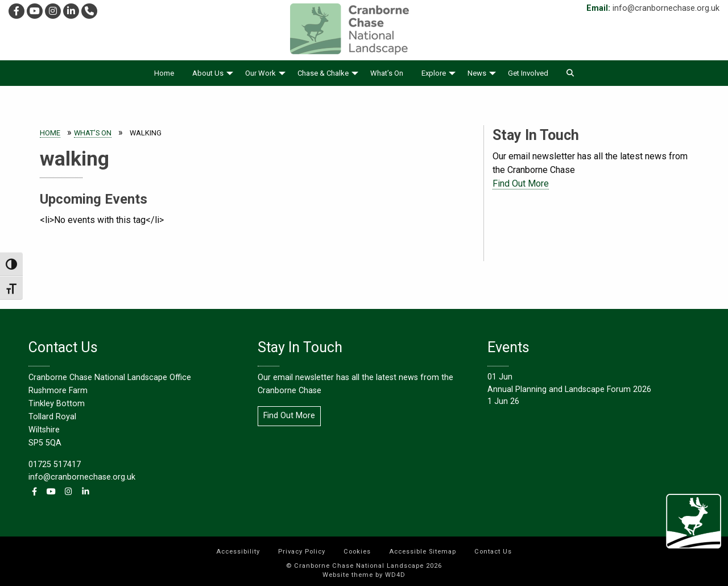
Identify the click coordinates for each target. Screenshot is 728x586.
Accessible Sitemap (423, 552)
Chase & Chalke (323, 73)
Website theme (348, 575)
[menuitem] (164, 73)
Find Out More (521, 183)
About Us (208, 73)
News (477, 73)
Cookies (357, 552)
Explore (434, 73)
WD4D (395, 575)
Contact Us (493, 552)
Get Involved (528, 73)
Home (164, 73)
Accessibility (238, 552)
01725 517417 (55, 465)
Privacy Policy (302, 552)
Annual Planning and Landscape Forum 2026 (569, 389)
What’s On (387, 73)
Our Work (260, 73)
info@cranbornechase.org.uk (666, 8)
